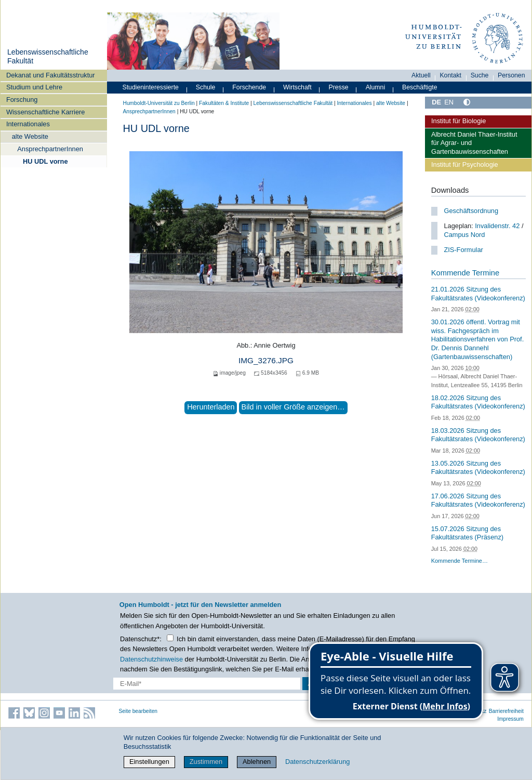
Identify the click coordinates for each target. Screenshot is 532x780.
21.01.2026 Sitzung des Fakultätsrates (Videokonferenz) (478, 294)
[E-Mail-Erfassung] (207, 684)
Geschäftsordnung (471, 211)
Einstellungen (149, 762)
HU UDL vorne (45, 161)
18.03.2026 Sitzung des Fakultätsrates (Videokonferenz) (478, 435)
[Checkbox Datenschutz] (170, 638)
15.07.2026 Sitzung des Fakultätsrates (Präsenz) (467, 533)
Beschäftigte (420, 87)
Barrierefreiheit (506, 711)
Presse (339, 87)
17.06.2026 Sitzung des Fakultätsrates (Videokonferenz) (478, 500)
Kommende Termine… (460, 561)
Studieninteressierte (151, 87)
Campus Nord (464, 235)
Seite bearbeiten (138, 711)
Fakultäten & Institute (224, 103)
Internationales (28, 124)
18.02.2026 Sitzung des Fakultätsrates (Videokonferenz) (478, 402)
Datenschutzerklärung (317, 762)
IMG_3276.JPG (266, 360)
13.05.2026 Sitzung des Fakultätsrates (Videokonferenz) (478, 468)
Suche (480, 75)
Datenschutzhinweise (151, 659)
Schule (206, 87)
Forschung (22, 100)
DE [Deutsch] (436, 102)
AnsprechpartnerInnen (50, 149)
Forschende (249, 87)
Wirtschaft (297, 87)
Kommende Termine (465, 273)
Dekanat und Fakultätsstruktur (51, 75)
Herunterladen (211, 407)
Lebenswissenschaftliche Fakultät (293, 103)
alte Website (30, 136)
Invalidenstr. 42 (497, 226)
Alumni (376, 87)
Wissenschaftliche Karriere (45, 112)
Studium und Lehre (34, 87)
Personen (511, 75)
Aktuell (421, 75)
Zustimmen (206, 762)
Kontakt (450, 75)
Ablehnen (257, 762)
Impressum (510, 719)
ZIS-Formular (463, 250)
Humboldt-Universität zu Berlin (159, 103)
